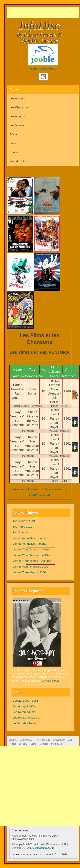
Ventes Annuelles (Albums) (30, 544)
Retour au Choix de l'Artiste (31, 489)
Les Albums (17, 116)
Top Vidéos (20, 532)
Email (43, 77)
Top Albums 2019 (24, 521)
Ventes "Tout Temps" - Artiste (31, 549)
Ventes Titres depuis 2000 (29, 572)
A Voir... (23, 744)
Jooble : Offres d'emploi (43, 69)
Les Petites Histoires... (27, 718)
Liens (13, 143)
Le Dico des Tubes (25, 723)
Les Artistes (17, 98)
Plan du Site (17, 161)
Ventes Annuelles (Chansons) (32, 538)
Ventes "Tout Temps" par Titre (31, 555)
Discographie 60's (24, 706)
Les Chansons (19, 107)
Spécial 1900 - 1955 (25, 701)
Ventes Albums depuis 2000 (30, 567)
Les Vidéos (17, 125)
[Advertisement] (44, 12)
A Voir (13, 134)
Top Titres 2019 (23, 527)
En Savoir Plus (51, 681)
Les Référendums (24, 712)
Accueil (14, 89)
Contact (15, 152)
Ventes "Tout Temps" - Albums (32, 561)
